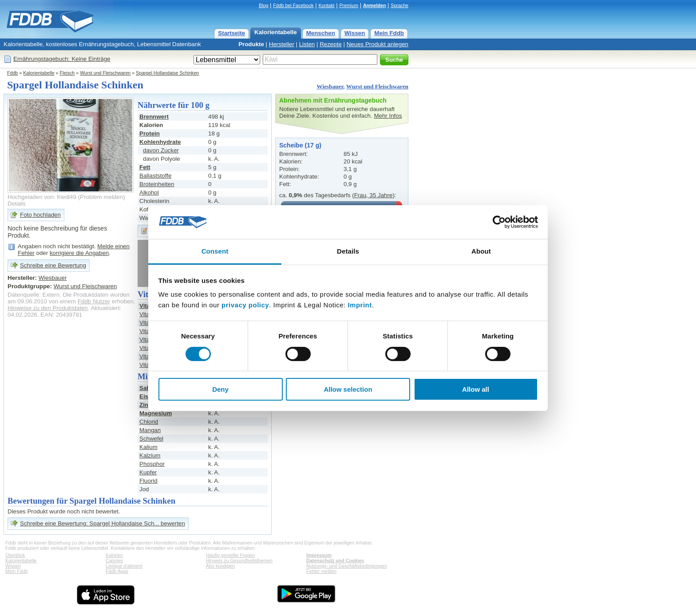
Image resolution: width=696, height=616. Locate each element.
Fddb (12, 73)
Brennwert (154, 117)
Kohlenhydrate (160, 142)
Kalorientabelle (276, 32)
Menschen (321, 33)
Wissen (355, 33)
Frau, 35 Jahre (374, 195)
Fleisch (67, 73)
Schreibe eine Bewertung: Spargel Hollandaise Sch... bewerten (103, 523)
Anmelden (375, 5)
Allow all (476, 389)
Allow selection (348, 389)
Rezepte (331, 44)
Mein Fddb (389, 33)
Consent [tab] (215, 251)
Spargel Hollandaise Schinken (167, 73)
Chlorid (149, 422)
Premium (349, 5)
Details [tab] (348, 251)
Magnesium (156, 413)
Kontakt (326, 5)
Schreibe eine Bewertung (53, 265)
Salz (145, 388)
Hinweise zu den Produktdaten (48, 308)
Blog (263, 5)
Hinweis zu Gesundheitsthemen (239, 560)
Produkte (251, 44)
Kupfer (148, 472)
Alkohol (149, 193)
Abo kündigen (220, 566)
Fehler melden (321, 571)
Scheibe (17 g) (300, 145)
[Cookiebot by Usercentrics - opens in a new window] (499, 222)
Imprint (360, 305)
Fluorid (148, 481)
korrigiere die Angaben (79, 253)
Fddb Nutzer (94, 301)
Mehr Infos (388, 116)
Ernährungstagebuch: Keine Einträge (62, 59)
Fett (145, 167)
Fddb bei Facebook (293, 5)
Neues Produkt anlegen (378, 44)
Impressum (319, 555)
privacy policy (245, 305)
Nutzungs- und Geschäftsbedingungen (347, 566)
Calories (114, 560)
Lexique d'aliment (124, 566)
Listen (307, 44)
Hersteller (282, 44)
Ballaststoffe (155, 176)
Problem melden (101, 197)
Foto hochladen (40, 215)
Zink (145, 405)
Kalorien (114, 555)
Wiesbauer (330, 86)
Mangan (150, 430)
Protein (150, 133)
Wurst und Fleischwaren (105, 73)
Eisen (147, 396)
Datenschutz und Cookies (335, 560)
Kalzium (150, 455)
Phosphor (152, 464)
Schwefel (151, 439)
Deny (220, 389)
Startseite (231, 33)
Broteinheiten (157, 184)
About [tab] (481, 251)
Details (17, 204)
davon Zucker (161, 150)
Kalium (148, 447)
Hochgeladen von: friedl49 (42, 197)
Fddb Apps (117, 571)
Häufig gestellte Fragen (230, 555)
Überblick (15, 555)
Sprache (399, 5)
